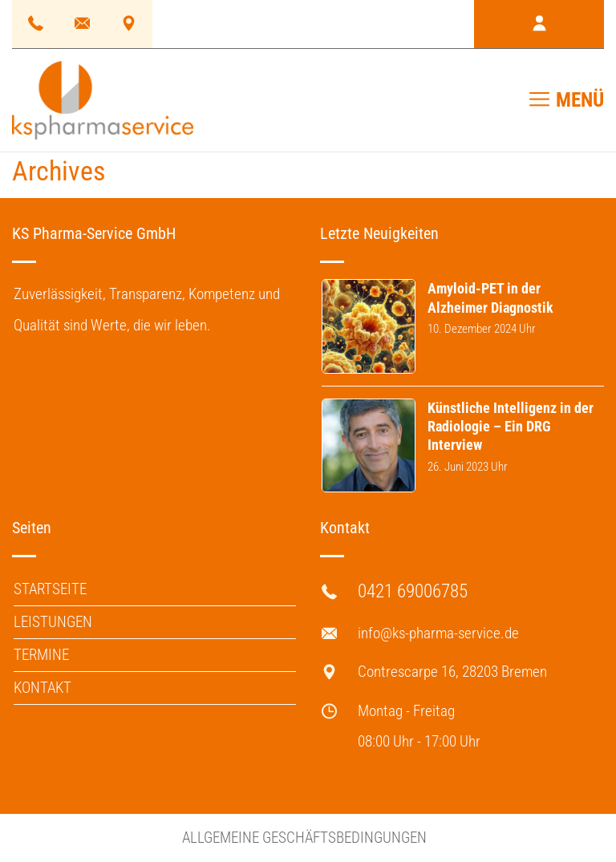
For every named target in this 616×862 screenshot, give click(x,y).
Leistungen (53, 622)
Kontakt (43, 688)
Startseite (50, 589)
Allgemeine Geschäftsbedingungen (304, 838)
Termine (41, 655)
